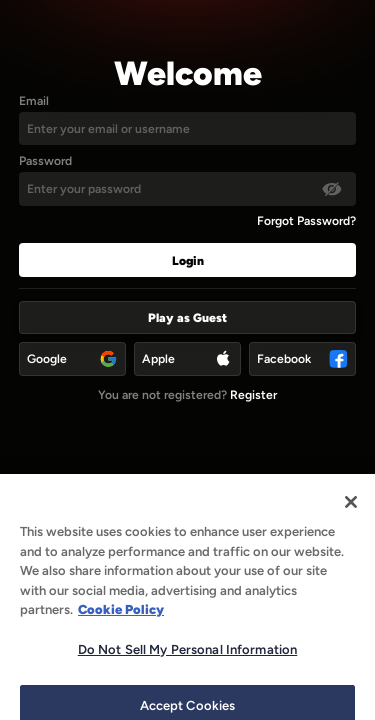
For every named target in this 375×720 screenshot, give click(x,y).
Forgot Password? (306, 220)
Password (45, 160)
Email (34, 100)
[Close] (351, 512)
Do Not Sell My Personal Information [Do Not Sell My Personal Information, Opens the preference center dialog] (188, 659)
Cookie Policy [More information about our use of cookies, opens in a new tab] (121, 619)
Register (253, 394)
